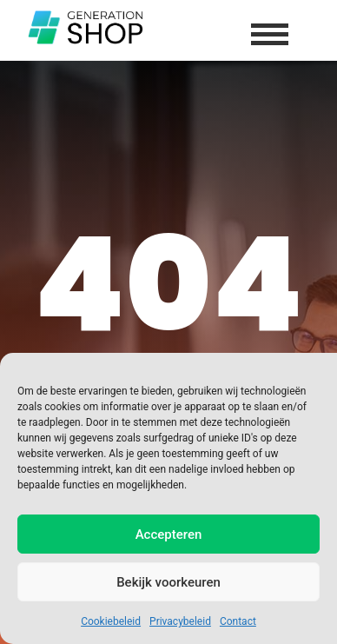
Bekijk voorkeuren (168, 582)
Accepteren (169, 534)
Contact (238, 621)
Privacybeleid (180, 621)
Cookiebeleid (111, 621)
